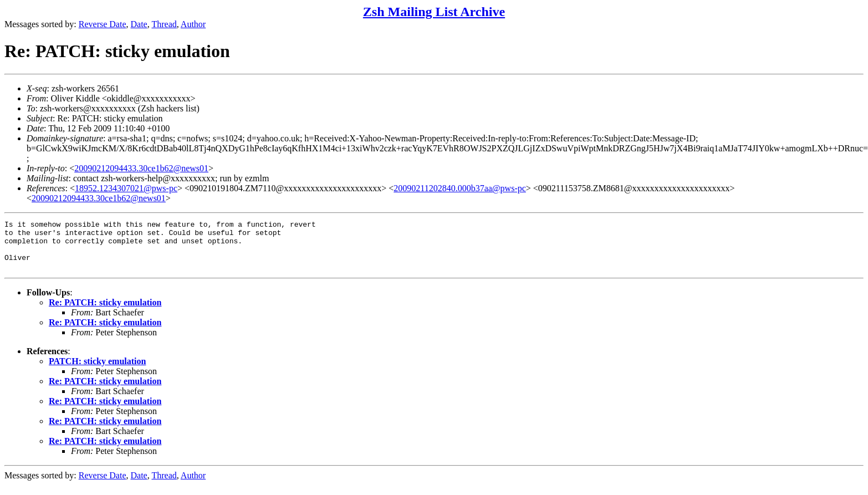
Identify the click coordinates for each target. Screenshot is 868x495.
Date (139, 24)
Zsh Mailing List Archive (434, 12)
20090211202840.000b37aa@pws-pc (460, 188)
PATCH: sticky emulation (97, 371)
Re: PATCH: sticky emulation (105, 312)
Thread (164, 24)
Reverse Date (103, 24)
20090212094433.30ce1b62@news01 (141, 168)
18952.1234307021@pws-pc (126, 188)
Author (193, 24)
